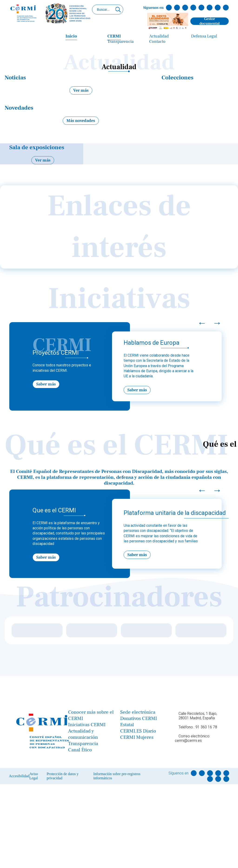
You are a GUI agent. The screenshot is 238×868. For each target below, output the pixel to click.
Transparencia (121, 42)
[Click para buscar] (118, 10)
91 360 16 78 (206, 727)
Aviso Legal (34, 776)
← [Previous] (202, 323)
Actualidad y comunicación (83, 734)
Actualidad (159, 36)
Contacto (157, 42)
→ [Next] (217, 323)
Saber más (46, 384)
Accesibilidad (19, 776)
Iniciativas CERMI (87, 725)
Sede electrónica (138, 712)
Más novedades (81, 121)
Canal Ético (80, 750)
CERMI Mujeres (137, 737)
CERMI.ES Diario (138, 731)
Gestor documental (210, 21)
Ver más (81, 90)
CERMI (114, 36)
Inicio (71, 36)
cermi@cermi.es (188, 741)
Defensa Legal (204, 36)
